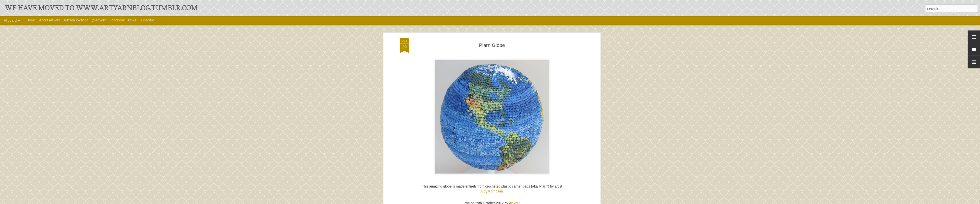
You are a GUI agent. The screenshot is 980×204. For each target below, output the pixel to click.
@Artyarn (99, 20)
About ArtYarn (50, 20)
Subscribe (147, 20)
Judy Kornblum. (492, 186)
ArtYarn (514, 198)
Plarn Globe (492, 40)
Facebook (117, 20)
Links (132, 20)
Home (31, 20)
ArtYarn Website (76, 20)
